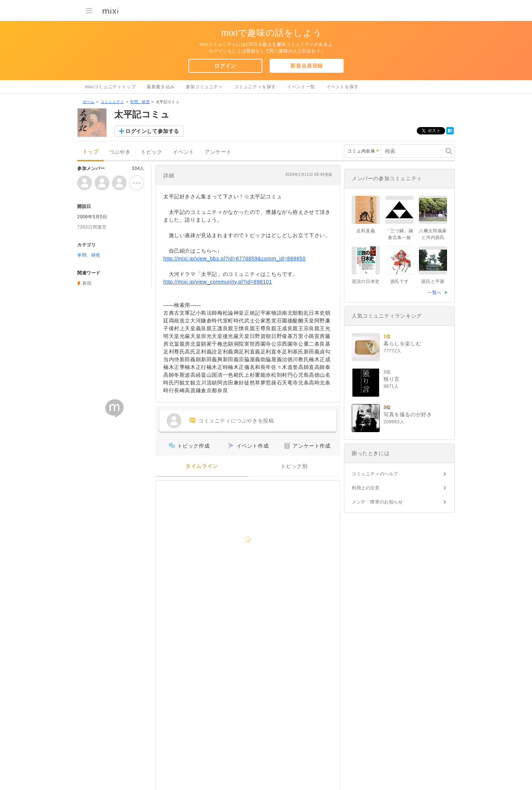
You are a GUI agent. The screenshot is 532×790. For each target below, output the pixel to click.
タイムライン (202, 466)
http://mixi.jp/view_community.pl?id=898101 (218, 282)
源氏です (399, 281)
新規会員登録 (307, 66)
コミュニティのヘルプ (375, 474)
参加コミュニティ (204, 87)
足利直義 (366, 231)
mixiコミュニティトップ (110, 87)
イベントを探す (342, 87)
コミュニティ (112, 102)
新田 (87, 283)
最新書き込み (161, 87)
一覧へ (434, 293)
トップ (91, 152)
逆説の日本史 (366, 281)
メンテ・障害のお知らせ (377, 502)
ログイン (225, 66)
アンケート (218, 152)
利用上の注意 (366, 488)
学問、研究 (140, 102)
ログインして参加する (152, 131)
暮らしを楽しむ (402, 343)
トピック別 (294, 466)
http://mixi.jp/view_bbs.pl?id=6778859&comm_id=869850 (234, 259)
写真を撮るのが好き (408, 414)
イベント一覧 (301, 87)
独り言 (392, 379)
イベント (184, 152)
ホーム (89, 102)
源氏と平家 (433, 281)
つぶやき (120, 152)
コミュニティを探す (255, 87)
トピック (151, 152)
